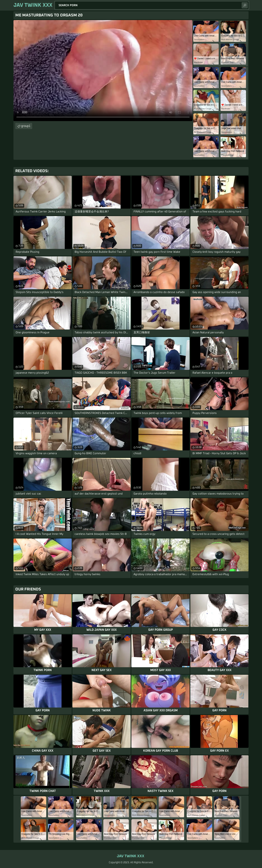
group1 (26, 126)
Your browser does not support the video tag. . (103, 71)
